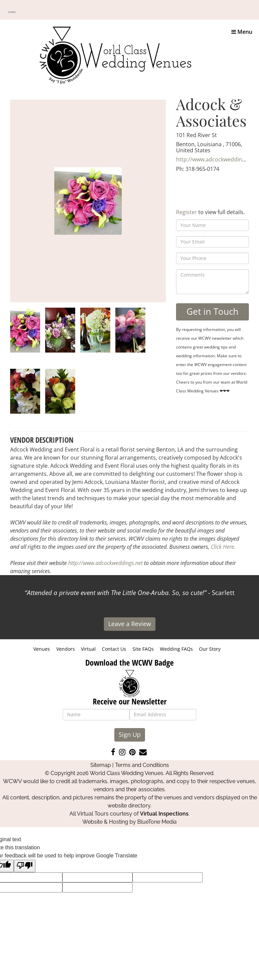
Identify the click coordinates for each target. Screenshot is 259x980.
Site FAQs (143, 649)
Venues (42, 649)
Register (186, 212)
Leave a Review (130, 624)
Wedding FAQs (176, 649)
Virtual (88, 649)
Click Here (222, 547)
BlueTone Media (157, 822)
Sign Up (130, 734)
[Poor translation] (25, 866)
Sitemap (101, 765)
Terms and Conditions (142, 765)
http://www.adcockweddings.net (217, 159)
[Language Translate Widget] (12, 12)
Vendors (66, 649)
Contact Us (114, 649)
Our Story (210, 649)
